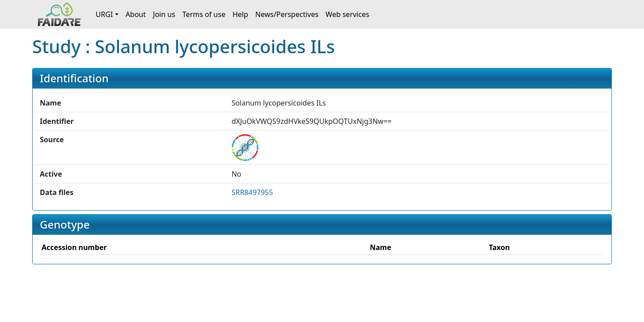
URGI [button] (104, 14)
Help (240, 14)
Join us (164, 14)
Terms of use (204, 14)
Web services (347, 14)
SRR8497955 (252, 192)
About (136, 14)
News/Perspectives (287, 14)
